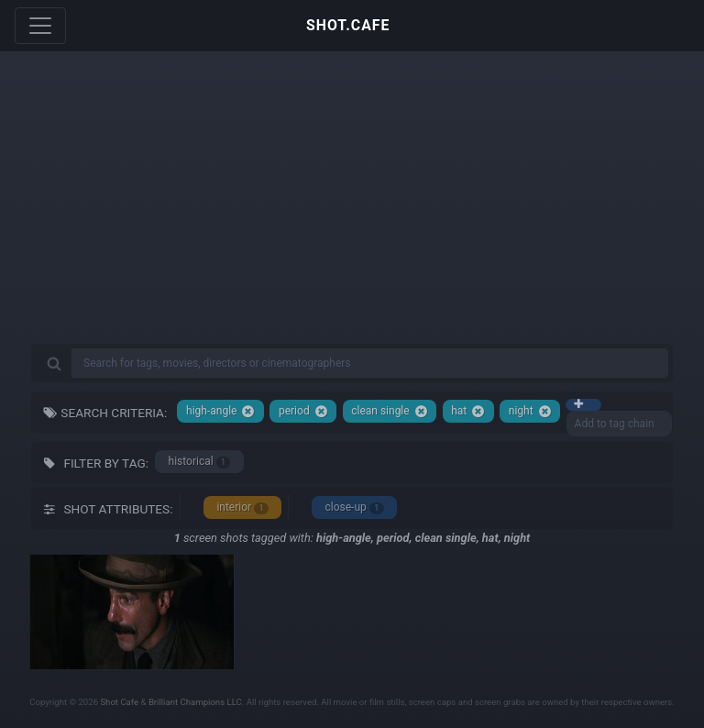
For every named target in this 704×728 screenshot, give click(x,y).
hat (468, 411)
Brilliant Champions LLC (195, 702)
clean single (389, 411)
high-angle (220, 411)
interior (242, 507)
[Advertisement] (352, 211)
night (530, 411)
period (303, 411)
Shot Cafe (119, 702)
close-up (354, 507)
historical (200, 462)
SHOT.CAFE (348, 25)
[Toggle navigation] (40, 26)
